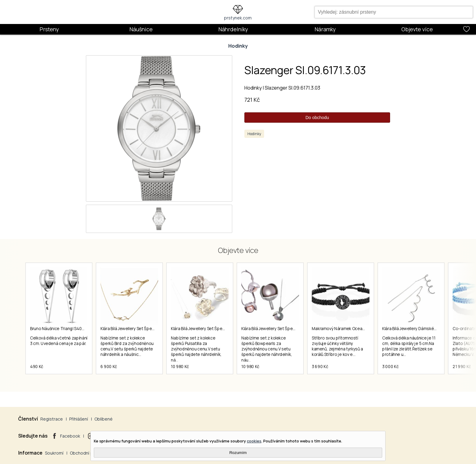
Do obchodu (317, 118)
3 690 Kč (320, 367)
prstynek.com (238, 18)
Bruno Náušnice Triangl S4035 (58, 329)
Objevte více (417, 29)
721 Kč (252, 100)
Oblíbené (104, 419)
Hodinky (238, 46)
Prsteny (49, 29)
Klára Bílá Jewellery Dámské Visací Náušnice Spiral (429, 329)
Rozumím (238, 453)
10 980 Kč (180, 367)
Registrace (52, 419)
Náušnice (141, 29)
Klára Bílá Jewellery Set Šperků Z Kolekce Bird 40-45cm (152, 329)
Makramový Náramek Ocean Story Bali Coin (352, 329)
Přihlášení (79, 419)
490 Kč (37, 367)
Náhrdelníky (233, 29)
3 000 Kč (390, 367)
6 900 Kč (109, 367)
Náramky (325, 29)
